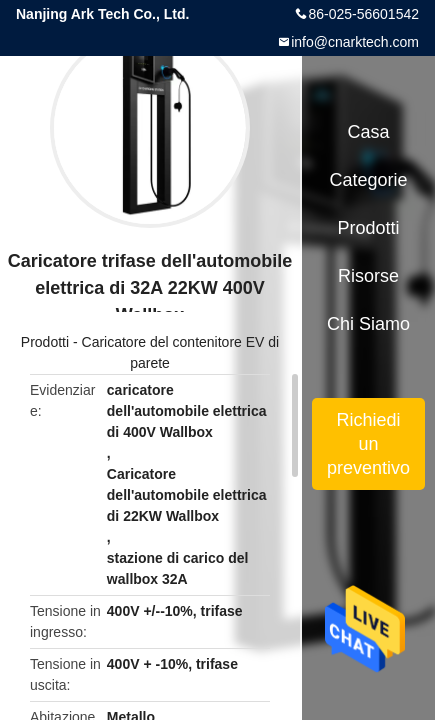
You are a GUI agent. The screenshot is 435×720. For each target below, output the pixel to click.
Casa (369, 132)
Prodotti (45, 342)
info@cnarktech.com (355, 42)
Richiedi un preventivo (368, 444)
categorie (369, 180)
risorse (368, 276)
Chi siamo (368, 324)
